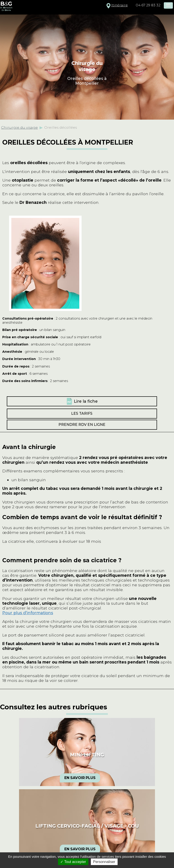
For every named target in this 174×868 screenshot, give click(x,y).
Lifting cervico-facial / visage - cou (87, 826)
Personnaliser (104, 862)
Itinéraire (120, 5)
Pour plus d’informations (28, 613)
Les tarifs (82, 413)
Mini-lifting (87, 755)
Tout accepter (73, 862)
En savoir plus (80, 778)
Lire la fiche (86, 401)
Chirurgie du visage (19, 127)
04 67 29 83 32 (148, 5)
